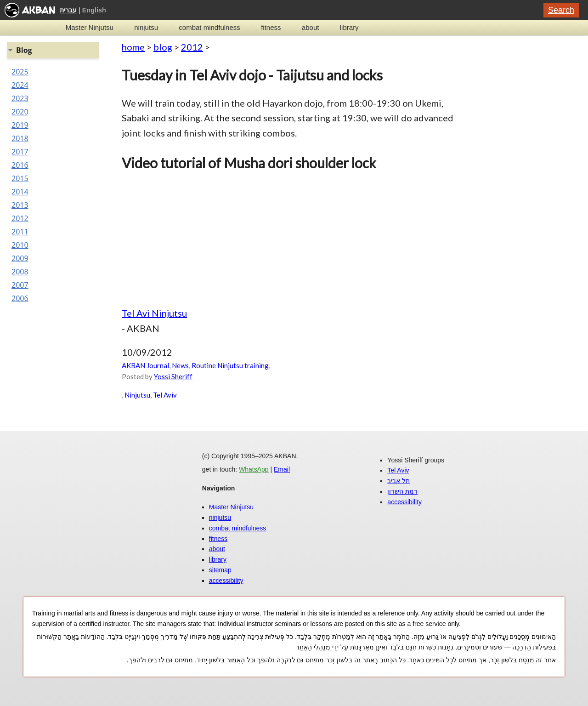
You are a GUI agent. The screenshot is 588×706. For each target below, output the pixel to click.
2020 (20, 112)
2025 (20, 72)
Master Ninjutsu (90, 27)
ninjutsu (146, 27)
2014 (20, 192)
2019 (20, 125)
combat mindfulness (209, 27)
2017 (20, 152)
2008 (20, 272)
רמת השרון (402, 491)
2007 (20, 285)
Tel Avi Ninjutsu (154, 313)
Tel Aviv (165, 395)
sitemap (220, 570)
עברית (68, 10)
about (311, 27)
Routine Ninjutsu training (230, 365)
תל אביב (399, 481)
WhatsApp (254, 469)
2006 (20, 298)
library (349, 27)
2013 (20, 205)
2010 (20, 245)
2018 (20, 138)
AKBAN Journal (145, 365)
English (94, 10)
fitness (271, 27)
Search (561, 10)
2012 (192, 47)
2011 (20, 232)
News (180, 365)
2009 (20, 258)
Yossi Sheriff (173, 376)
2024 (20, 85)
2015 (20, 178)
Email (282, 469)
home (133, 47)
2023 (20, 98)
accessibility (226, 581)
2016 (20, 165)
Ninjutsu (137, 395)
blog (163, 47)
